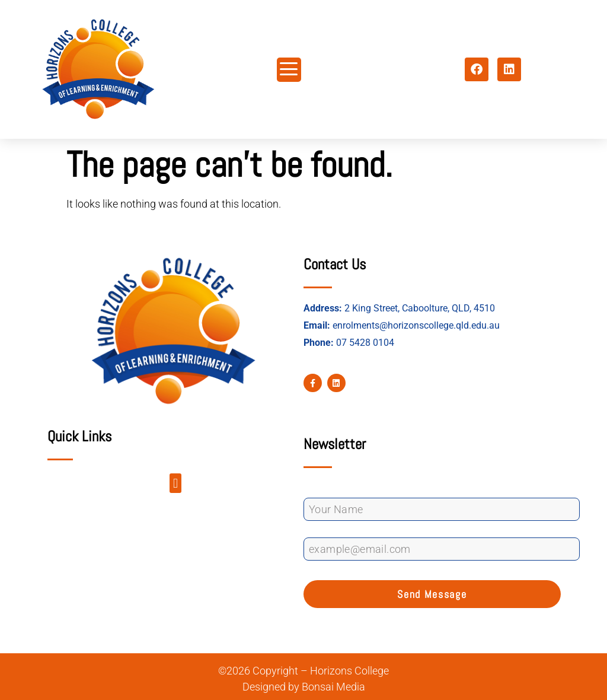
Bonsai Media (333, 687)
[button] (175, 483)
